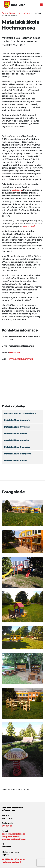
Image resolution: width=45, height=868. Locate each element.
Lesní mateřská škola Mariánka (20, 413)
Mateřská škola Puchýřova (18, 454)
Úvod (4, 13)
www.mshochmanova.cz (21, 359)
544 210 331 (14, 352)
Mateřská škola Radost (16, 461)
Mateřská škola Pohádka (17, 440)
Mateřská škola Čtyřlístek (17, 427)
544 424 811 (7, 826)
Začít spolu (17, 190)
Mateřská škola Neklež (16, 434)
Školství (12, 13)
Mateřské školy (24, 13)
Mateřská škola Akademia (17, 420)
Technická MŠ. (29, 226)
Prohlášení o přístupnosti (14, 859)
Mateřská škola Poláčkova (17, 447)
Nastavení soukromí (11, 862)
